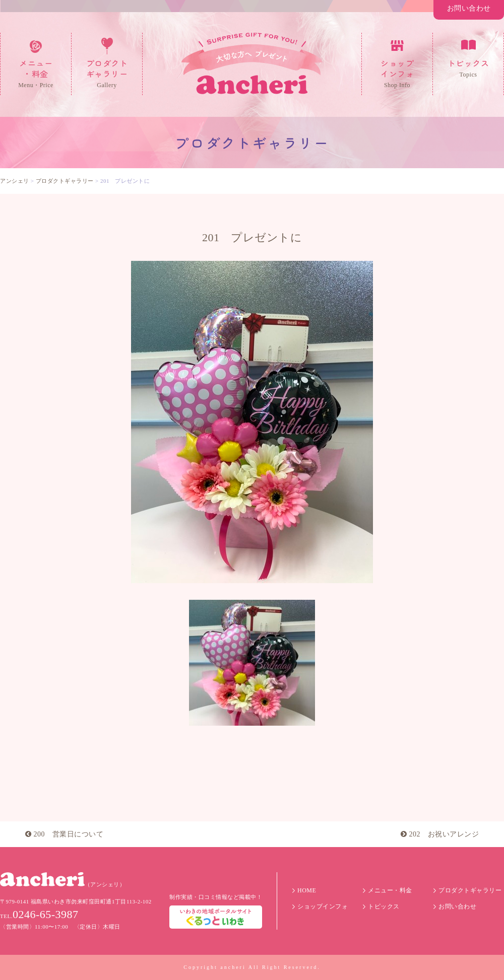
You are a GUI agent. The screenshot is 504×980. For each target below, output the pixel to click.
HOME (307, 890)
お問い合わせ (469, 8)
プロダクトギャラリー (470, 890)
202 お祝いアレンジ (440, 834)
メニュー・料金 (390, 890)
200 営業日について (64, 834)
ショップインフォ (323, 906)
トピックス (384, 906)
